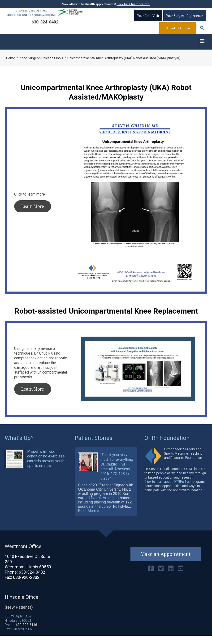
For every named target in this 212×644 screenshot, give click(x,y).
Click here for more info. (133, 4)
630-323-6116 (26, 633)
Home (11, 65)
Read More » (89, 519)
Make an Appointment (166, 562)
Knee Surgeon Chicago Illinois (42, 65)
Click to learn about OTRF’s (164, 489)
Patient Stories (94, 445)
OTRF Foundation (167, 445)
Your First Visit (148, 20)
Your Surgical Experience (185, 20)
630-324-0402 (45, 27)
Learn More (33, 213)
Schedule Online (178, 33)
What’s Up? (19, 445)
